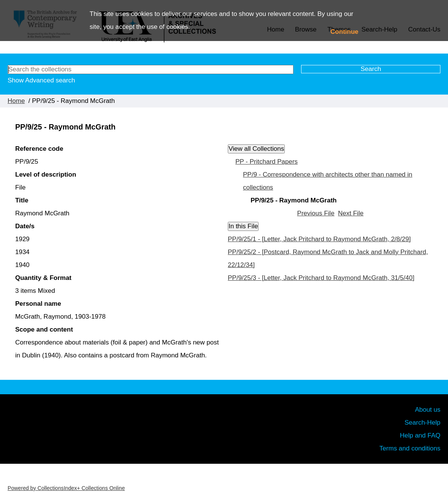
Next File (351, 213)
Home (16, 101)
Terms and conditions (410, 448)
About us (428, 410)
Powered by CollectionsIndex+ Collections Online (66, 488)
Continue (344, 32)
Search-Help (423, 423)
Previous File (316, 213)
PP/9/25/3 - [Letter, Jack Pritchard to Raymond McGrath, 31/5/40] (321, 278)
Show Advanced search (41, 80)
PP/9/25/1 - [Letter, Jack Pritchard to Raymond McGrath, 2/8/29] (319, 239)
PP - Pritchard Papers (267, 162)
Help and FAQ (420, 435)
